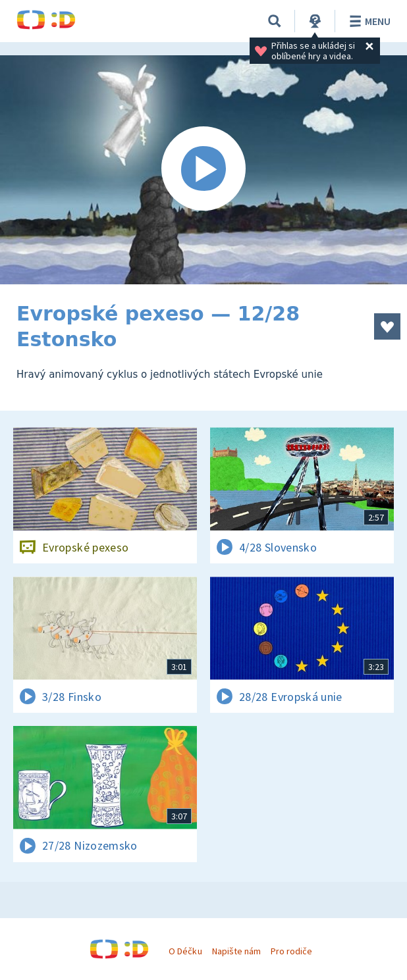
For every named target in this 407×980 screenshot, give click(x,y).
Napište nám (236, 951)
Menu (368, 21)
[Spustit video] (203, 170)
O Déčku (185, 951)
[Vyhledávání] (275, 21)
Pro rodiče (291, 951)
